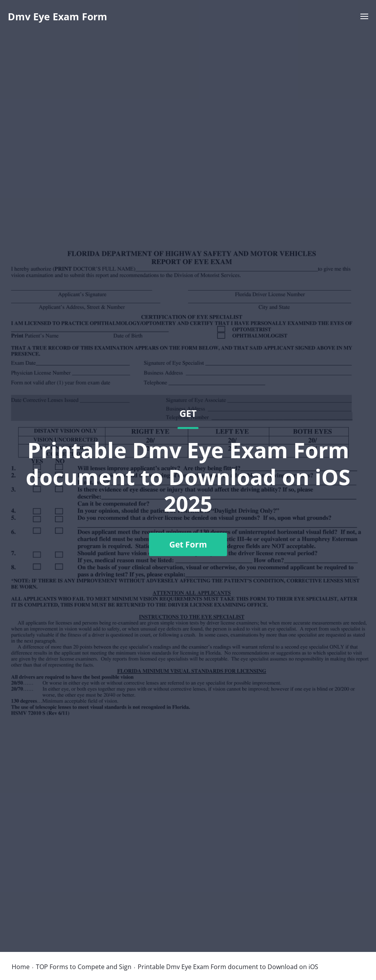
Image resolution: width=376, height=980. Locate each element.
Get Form (188, 544)
